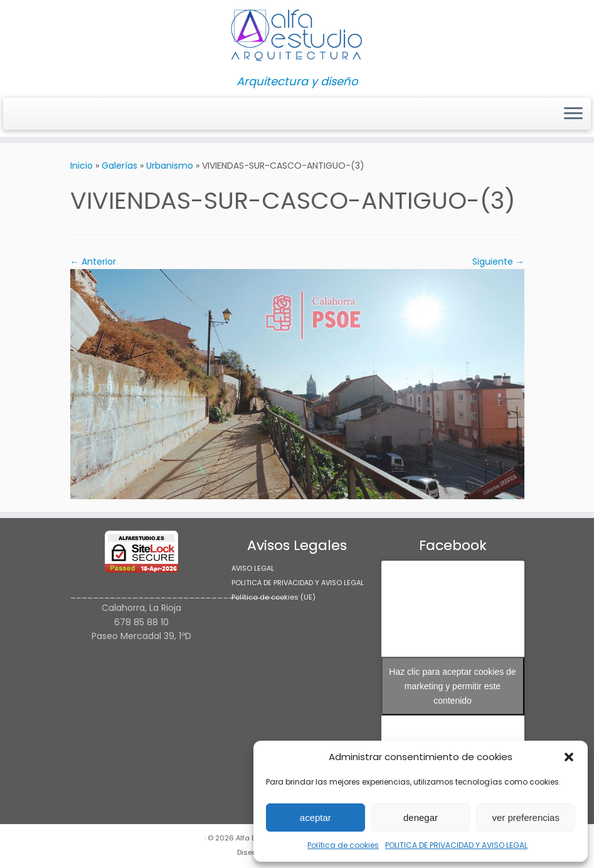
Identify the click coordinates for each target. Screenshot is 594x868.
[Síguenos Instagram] (19, 114)
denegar (421, 818)
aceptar (316, 818)
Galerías (119, 166)
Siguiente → (498, 262)
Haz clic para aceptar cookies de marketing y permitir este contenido (452, 686)
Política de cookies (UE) (273, 597)
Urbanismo (170, 166)
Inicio (82, 166)
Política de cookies (343, 845)
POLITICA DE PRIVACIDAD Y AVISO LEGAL (456, 845)
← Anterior (93, 262)
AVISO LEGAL (253, 568)
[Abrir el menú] (573, 114)
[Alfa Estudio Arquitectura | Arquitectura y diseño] (297, 38)
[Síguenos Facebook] (27, 114)
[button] (569, 757)
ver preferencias (526, 818)
